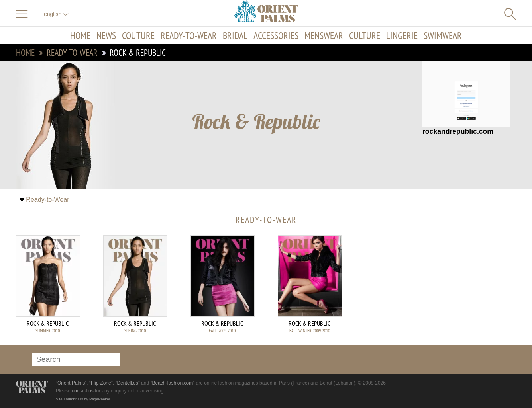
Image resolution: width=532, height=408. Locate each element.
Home (80, 35)
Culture (365, 35)
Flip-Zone (101, 383)
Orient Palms (71, 383)
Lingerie (402, 35)
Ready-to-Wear (189, 35)
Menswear (324, 35)
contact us (83, 391)
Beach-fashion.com (172, 383)
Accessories (276, 35)
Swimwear (443, 35)
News (106, 35)
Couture (138, 35)
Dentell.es (127, 383)
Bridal (235, 35)
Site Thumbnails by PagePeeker (83, 399)
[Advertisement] (460, 289)
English (56, 14)
